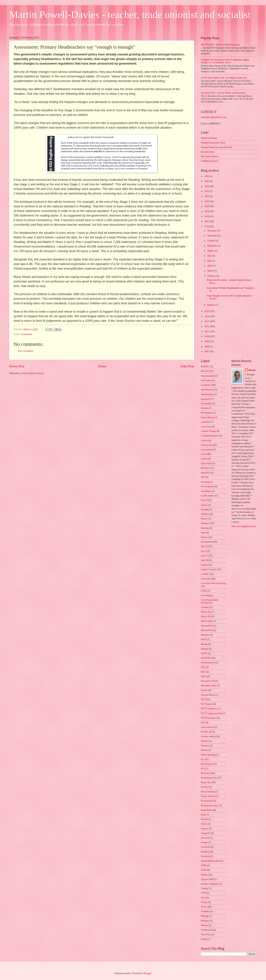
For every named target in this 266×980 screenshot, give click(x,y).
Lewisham (206, 579)
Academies (206, 385)
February (212, 276)
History (204, 519)
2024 (207, 186)
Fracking (205, 482)
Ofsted (204, 741)
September (213, 246)
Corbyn (204, 440)
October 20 (206, 732)
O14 (203, 723)
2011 (207, 331)
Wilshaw (205, 921)
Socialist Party (208, 152)
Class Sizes (206, 427)
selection (205, 838)
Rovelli (204, 819)
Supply (204, 875)
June (210, 256)
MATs (204, 640)
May (210, 261)
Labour (204, 565)
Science (205, 829)
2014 (207, 316)
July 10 (204, 546)
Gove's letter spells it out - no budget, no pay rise (224, 78)
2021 (207, 201)
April (210, 266)
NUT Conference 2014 (212, 713)
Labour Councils (209, 569)
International (207, 542)
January (211, 305)
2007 (207, 351)
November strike (209, 686)
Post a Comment (26, 351)
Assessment (26, 334)
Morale (204, 644)
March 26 (205, 612)
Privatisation (207, 801)
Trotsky (204, 888)
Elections (205, 468)
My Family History (210, 156)
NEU (203, 672)
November (213, 236)
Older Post (187, 366)
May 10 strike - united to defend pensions (220, 45)
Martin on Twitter (209, 138)
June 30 (205, 560)
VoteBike (205, 911)
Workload (205, 930)
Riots (203, 815)
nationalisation (208, 663)
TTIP (203, 893)
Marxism (205, 635)
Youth (204, 939)
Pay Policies (207, 764)
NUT (203, 700)
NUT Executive (208, 718)
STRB (204, 865)
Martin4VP (206, 630)
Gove (203, 500)
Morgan (205, 649)
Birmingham (207, 413)
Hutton (204, 537)
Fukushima (206, 491)
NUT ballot (206, 704)
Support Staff (207, 879)
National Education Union (213, 143)
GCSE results (207, 496)
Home (102, 366)
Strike (204, 870)
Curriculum (206, 450)
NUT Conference (209, 709)
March (211, 271)
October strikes (208, 736)
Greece (204, 505)
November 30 (207, 681)
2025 (207, 181)
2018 (207, 216)
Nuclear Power (208, 695)
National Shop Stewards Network (217, 147)
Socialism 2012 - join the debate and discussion (223, 93)
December (212, 231)
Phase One (206, 783)
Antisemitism (207, 394)
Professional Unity (210, 806)
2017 (207, 221)
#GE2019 (205, 371)
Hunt (203, 533)
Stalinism (205, 856)
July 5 (204, 551)
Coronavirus (207, 445)
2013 (207, 321)
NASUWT (206, 658)
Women (205, 925)
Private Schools (208, 796)
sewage (204, 842)
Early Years (206, 463)
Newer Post (17, 366)
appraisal (205, 399)
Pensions (205, 773)
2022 (207, 196)
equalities (205, 473)
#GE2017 (205, 367)
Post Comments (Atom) (33, 373)
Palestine (205, 746)
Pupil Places (207, 810)
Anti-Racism (207, 390)
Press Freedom (208, 792)
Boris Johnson (208, 417)
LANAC (205, 574)
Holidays (205, 523)
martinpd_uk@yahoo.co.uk (214, 117)
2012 (207, 326)
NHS (203, 676)
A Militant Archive (210, 161)
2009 (207, 341)
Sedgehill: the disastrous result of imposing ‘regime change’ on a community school (225, 61)
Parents (204, 750)
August (211, 251)
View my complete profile (244, 526)
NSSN (204, 690)
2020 (207, 206)
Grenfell (205, 510)
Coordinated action (210, 436)
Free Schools (207, 487)
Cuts (203, 454)
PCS (203, 769)
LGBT (204, 591)
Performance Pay (209, 778)
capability (205, 422)
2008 (207, 347)
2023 (207, 191)
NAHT (204, 653)
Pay (203, 759)
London (205, 607)
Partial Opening (208, 755)
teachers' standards (210, 884)
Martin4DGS (207, 626)
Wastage (205, 916)
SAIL (203, 824)
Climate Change (208, 431)
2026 (207, 176)
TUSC (204, 907)
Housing (205, 528)
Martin (252, 370)
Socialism (205, 847)
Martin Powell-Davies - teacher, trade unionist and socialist (130, 15)
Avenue (204, 408)
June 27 (205, 556)
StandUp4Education (210, 861)
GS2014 (205, 514)
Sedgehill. (206, 833)
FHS (203, 477)
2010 (207, 336)
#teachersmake (208, 376)
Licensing (205, 595)
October (211, 241)
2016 (207, 226)
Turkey (204, 902)
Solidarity (205, 852)
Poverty (205, 787)
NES (203, 667)
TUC (203, 898)
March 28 (205, 616)
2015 (207, 311)
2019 (207, 211)
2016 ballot (206, 380)
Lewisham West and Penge (213, 583)
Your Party (206, 935)
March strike (207, 621)
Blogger (147, 973)
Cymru (204, 459)
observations (207, 727)
